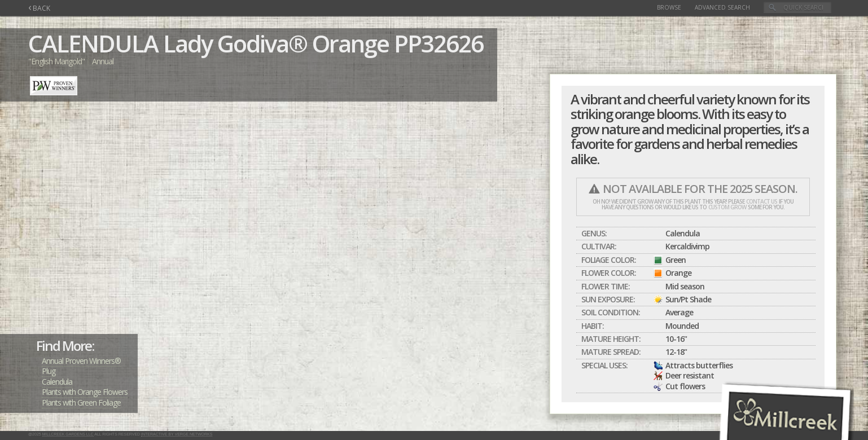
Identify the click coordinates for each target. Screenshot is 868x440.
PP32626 (439, 43)
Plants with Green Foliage (81, 402)
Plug (49, 371)
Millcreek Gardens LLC (68, 434)
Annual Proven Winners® (81, 361)
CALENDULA (93, 43)
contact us (762, 201)
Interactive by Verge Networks (177, 434)
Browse (669, 7)
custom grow (727, 207)
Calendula (57, 382)
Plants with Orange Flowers (85, 392)
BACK (39, 8)
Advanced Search (722, 7)
